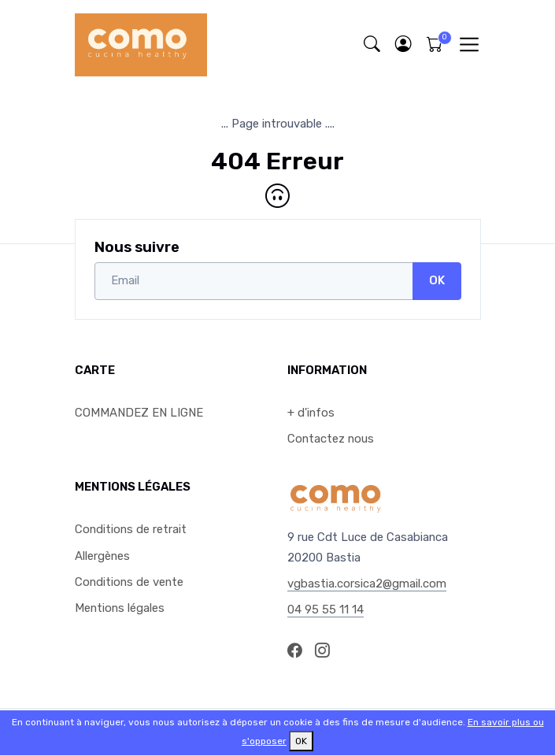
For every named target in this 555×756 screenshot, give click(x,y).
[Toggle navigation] (469, 44)
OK (437, 280)
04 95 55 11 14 (326, 610)
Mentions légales (120, 608)
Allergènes (102, 556)
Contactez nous (331, 439)
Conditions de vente (129, 582)
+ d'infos (311, 413)
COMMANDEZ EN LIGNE (139, 413)
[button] (404, 44)
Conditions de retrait (131, 529)
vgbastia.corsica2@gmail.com (367, 584)
